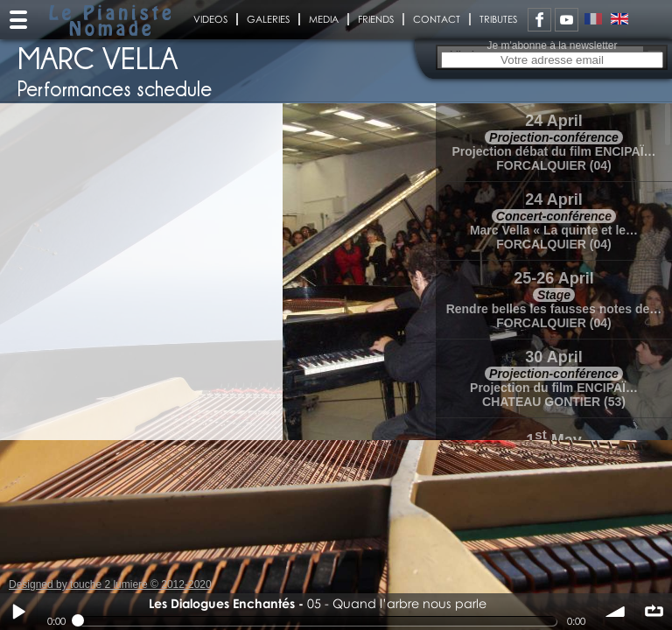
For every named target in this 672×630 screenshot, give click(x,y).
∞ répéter (654, 612)
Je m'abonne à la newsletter (552, 45)
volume (616, 612)
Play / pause (18, 612)
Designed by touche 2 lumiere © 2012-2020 (110, 584)
